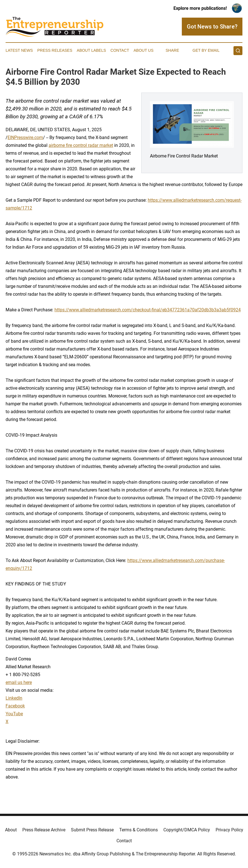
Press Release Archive (44, 830)
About (11, 830)
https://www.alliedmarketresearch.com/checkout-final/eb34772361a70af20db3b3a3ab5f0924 (148, 310)
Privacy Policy (229, 830)
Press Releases (55, 50)
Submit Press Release (92, 830)
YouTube (14, 714)
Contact (120, 50)
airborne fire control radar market (81, 145)
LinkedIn (14, 698)
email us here (19, 682)
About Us (143, 50)
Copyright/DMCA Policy (187, 830)
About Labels (91, 50)
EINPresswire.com (25, 137)
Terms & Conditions (139, 830)
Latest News (19, 50)
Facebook (15, 706)
